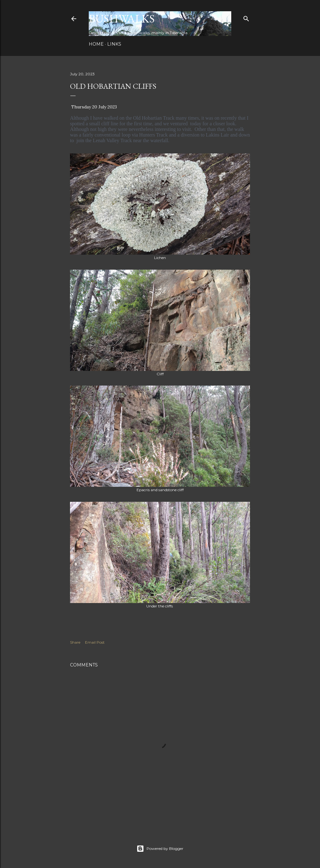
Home (96, 44)
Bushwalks (122, 19)
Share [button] (75, 642)
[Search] (246, 17)
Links (114, 44)
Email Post (95, 642)
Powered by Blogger (160, 849)
